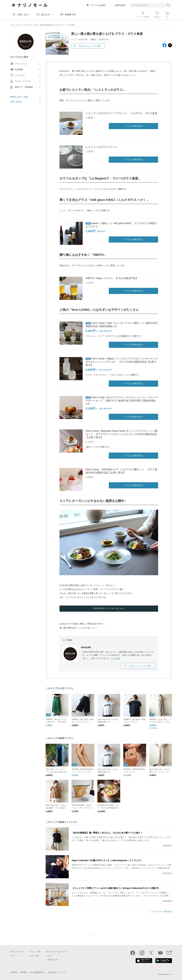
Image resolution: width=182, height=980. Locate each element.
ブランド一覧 (35, 952)
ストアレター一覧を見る (162, 912)
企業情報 (14, 972)
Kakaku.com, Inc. (165, 974)
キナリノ (14, 956)
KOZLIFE (86, 647)
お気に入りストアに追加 (90, 46)
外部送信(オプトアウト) (57, 972)
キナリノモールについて (57, 952)
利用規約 (24, 972)
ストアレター (29, 25)
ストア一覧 (34, 956)
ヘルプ (49, 956)
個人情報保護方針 (37, 972)
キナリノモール (16, 25)
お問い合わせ (16, 102)
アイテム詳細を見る (133, 126)
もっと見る (116, 658)
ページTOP (93, 935)
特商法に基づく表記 (19, 97)
